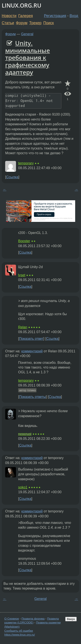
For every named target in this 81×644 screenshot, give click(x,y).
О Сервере (12, 619)
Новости (9, 16)
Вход (74, 16)
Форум (21, 23)
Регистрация (55, 16)
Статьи (8, 23)
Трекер (35, 23)
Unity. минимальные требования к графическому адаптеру (28, 58)
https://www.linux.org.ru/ (20, 635)
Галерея (26, 16)
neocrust (25, 434)
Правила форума (33, 619)
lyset (22, 275)
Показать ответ (31, 339)
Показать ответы (32, 397)
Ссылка (12, 177)
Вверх (71, 619)
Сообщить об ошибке (19, 631)
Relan (23, 327)
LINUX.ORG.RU (21, 6)
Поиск (49, 23)
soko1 (23, 487)
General (27, 34)
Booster (24, 241)
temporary (26, 163)
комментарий (32, 351)
